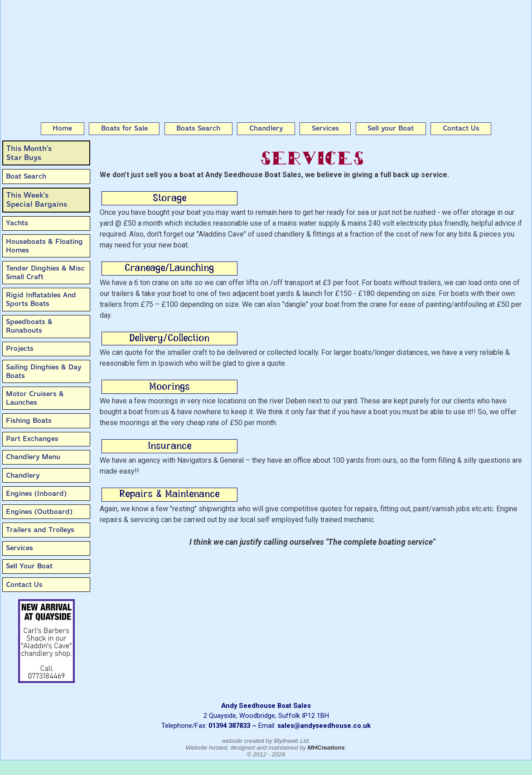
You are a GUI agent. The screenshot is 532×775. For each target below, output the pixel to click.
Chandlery (266, 128)
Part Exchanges (32, 439)
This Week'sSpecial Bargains (37, 200)
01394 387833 (229, 726)
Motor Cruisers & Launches (35, 398)
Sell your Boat (391, 128)
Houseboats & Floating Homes (44, 246)
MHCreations (326, 748)
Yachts (17, 223)
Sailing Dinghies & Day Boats (44, 371)
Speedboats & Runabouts (29, 326)
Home (62, 128)
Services (325, 128)
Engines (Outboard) (39, 512)
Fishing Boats (29, 421)
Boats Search (198, 128)
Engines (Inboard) (36, 494)
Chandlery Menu (33, 457)
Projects (20, 349)
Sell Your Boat (29, 566)
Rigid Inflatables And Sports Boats (41, 299)
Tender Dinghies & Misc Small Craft (45, 273)
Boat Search (26, 176)
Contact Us (461, 128)
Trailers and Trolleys (40, 530)
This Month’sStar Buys (29, 153)
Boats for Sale (124, 128)
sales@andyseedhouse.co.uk (324, 726)
